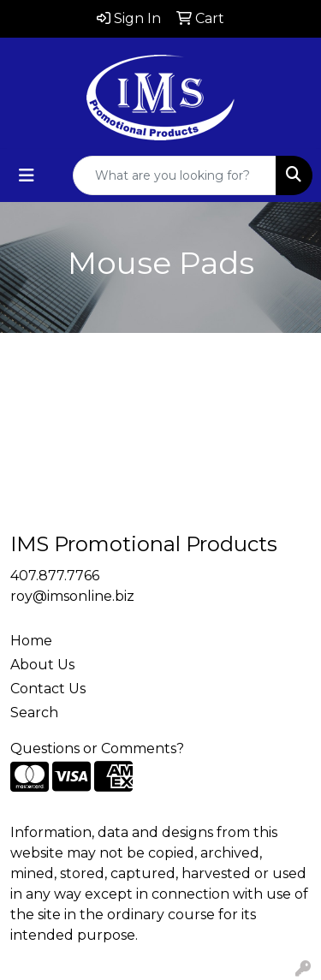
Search (34, 713)
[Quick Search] (175, 175)
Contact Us (48, 689)
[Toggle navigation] (27, 175)
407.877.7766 (55, 576)
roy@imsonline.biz (72, 596)
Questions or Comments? (97, 748)
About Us (42, 665)
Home (31, 641)
